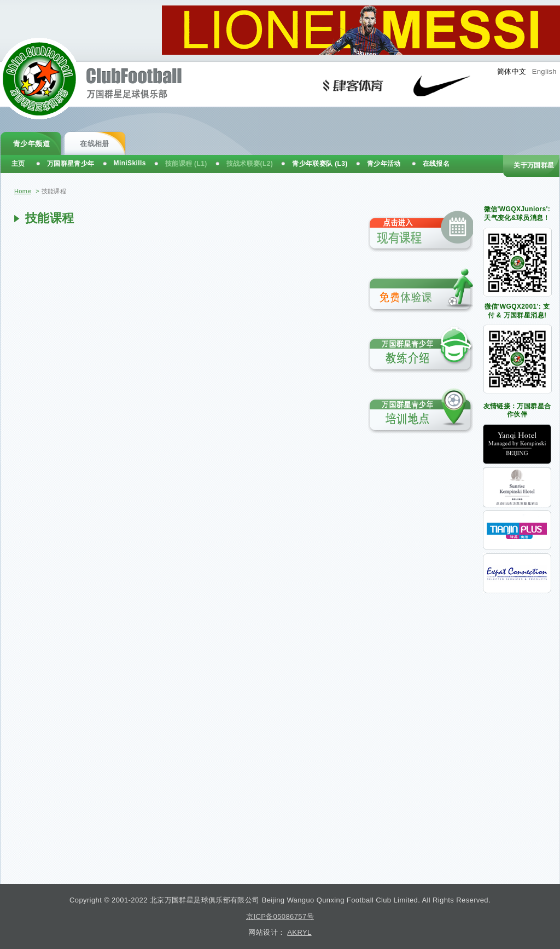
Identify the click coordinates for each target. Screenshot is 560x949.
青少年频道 (31, 144)
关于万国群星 (534, 165)
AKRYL (299, 932)
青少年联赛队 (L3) (320, 164)
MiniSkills (130, 163)
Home (23, 191)
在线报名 (436, 164)
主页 (18, 164)
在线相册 (95, 144)
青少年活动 (384, 164)
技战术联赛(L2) (250, 164)
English (544, 71)
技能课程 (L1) (186, 164)
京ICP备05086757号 (280, 916)
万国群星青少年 (71, 164)
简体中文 (512, 71)
